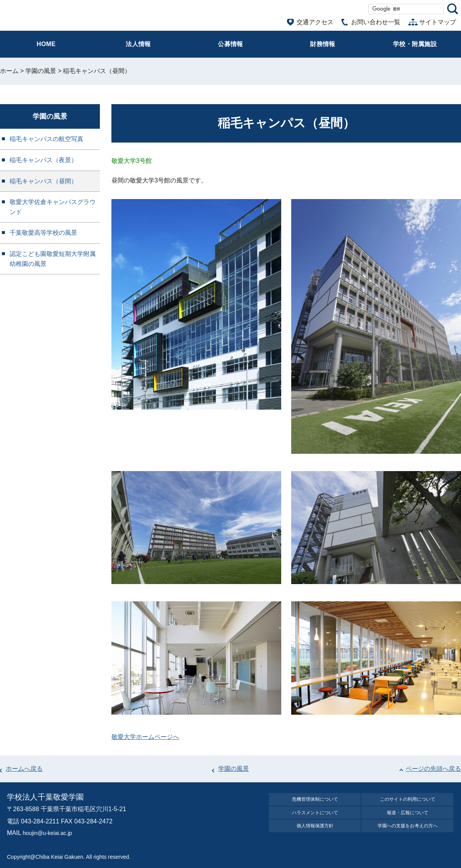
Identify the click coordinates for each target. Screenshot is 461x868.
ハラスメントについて (315, 817)
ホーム (9, 71)
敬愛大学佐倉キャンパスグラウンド (53, 207)
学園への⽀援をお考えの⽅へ (408, 832)
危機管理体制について (315, 801)
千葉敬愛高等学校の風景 (43, 233)
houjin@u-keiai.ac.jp (50, 833)
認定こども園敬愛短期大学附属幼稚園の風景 (53, 259)
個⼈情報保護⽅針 (315, 832)
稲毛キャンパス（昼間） (43, 181)
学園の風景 (41, 71)
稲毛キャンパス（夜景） (43, 160)
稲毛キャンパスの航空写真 (46, 139)
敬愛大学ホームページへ (145, 737)
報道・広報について (408, 817)
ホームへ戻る (24, 769)
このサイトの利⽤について (408, 801)
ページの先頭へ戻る (433, 769)
